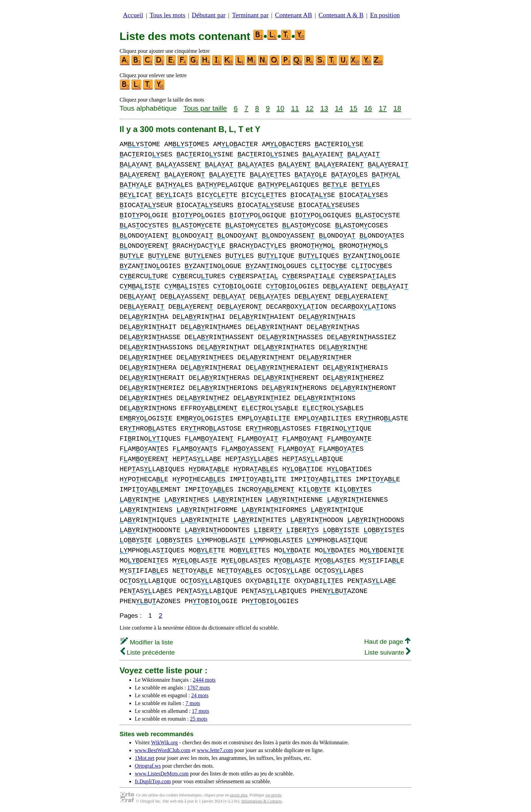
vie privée (273, 795)
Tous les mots (167, 15)
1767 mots (199, 688)
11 (295, 108)
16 (368, 108)
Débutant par (209, 15)
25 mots (199, 719)
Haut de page (387, 642)
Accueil (133, 15)
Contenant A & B (341, 15)
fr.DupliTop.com (153, 781)
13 (324, 108)
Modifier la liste (147, 642)
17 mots (200, 711)
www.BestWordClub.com (163, 750)
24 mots (200, 695)
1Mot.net (145, 758)
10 (280, 108)
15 (353, 108)
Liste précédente (148, 652)
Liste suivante (387, 652)
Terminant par (250, 15)
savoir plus (239, 795)
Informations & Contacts (262, 801)
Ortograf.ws (148, 766)
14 (339, 108)
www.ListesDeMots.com (162, 774)
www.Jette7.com (215, 750)
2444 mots (204, 680)
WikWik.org (164, 742)
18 (397, 108)
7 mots (193, 703)
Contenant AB (293, 15)
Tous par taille (205, 108)
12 (310, 108)
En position (385, 15)
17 (383, 108)
